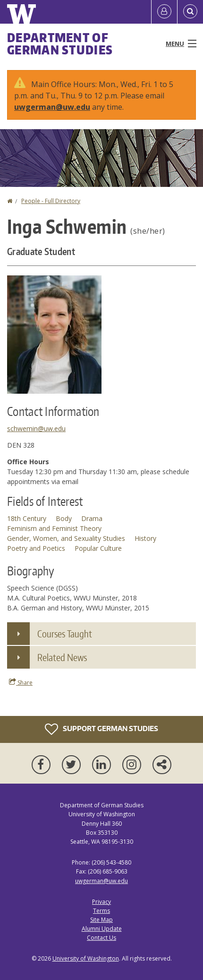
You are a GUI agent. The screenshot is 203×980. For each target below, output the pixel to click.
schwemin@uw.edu (36, 428)
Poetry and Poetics (36, 548)
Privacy (101, 902)
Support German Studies (101, 729)
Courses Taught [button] (65, 634)
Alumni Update (102, 929)
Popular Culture (98, 548)
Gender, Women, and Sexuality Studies (66, 538)
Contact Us (101, 938)
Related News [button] (62, 657)
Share (21, 682)
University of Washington (86, 958)
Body (64, 518)
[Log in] (164, 12)
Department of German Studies (60, 44)
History (145, 538)
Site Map (101, 920)
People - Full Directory (51, 201)
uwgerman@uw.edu (52, 107)
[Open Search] (190, 12)
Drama (92, 518)
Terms (101, 911)
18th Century (27, 518)
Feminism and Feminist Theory (54, 528)
